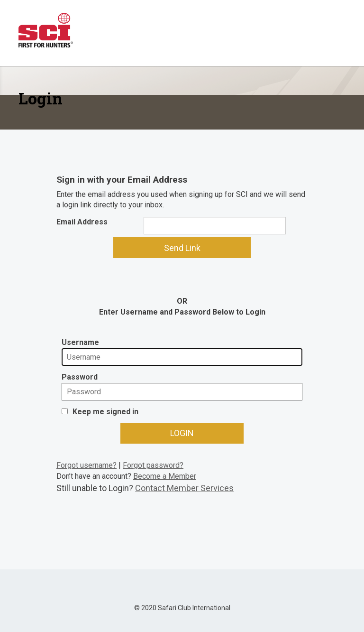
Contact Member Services (184, 488)
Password (80, 377)
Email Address (82, 222)
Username (80, 342)
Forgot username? (86, 465)
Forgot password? (153, 465)
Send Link (182, 248)
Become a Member (165, 476)
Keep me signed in (105, 412)
